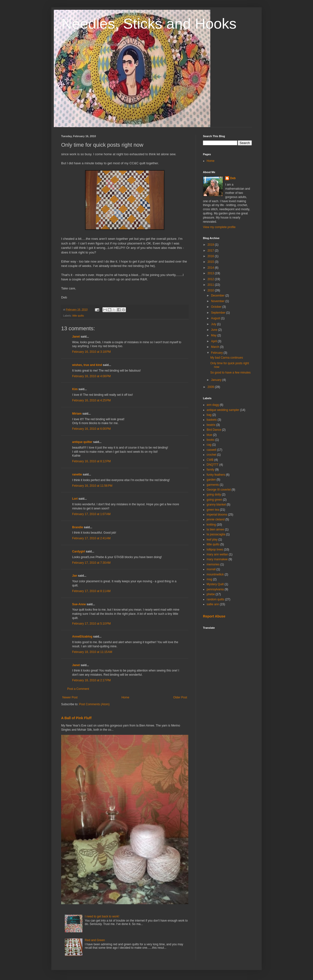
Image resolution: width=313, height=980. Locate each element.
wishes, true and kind (87, 365)
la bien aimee (215, 529)
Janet (76, 337)
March (216, 347)
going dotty (214, 495)
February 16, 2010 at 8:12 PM (91, 461)
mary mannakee (217, 559)
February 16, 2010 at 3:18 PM (91, 352)
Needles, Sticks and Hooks (149, 24)
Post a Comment (78, 689)
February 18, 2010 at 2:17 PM (91, 680)
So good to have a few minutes (230, 373)
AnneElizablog (82, 637)
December (218, 296)
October (217, 307)
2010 (211, 290)
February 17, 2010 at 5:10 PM (91, 624)
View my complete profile (219, 227)
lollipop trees (215, 550)
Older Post (180, 697)
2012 (211, 279)
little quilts (78, 316)
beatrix (211, 425)
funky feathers (216, 475)
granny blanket (216, 505)
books (211, 440)
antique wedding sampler (223, 410)
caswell (211, 450)
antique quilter (82, 442)
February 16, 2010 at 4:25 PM (91, 400)
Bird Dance (214, 430)
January (217, 380)
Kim (75, 389)
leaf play (212, 540)
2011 (211, 285)
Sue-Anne (79, 604)
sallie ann (213, 604)
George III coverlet (219, 490)
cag (209, 445)
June (215, 330)
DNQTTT (213, 465)
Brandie (78, 527)
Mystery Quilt (215, 584)
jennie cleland (216, 519)
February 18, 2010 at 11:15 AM (92, 652)
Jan (75, 576)
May (214, 335)
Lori (75, 499)
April (214, 341)
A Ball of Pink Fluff (76, 718)
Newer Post (70, 697)
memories (213, 564)
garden (211, 480)
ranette (77, 474)
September (219, 313)
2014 (211, 268)
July (214, 324)
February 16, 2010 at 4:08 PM (91, 376)
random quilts (215, 599)
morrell (211, 569)
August (216, 318)
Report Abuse (214, 616)
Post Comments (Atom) (94, 704)
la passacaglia (216, 534)
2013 (211, 273)
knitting (211, 525)
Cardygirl (79, 551)
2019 (211, 245)
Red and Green (95, 940)
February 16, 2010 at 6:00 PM (91, 429)
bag (209, 415)
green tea (213, 510)
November (218, 301)
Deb (233, 178)
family (210, 470)
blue (209, 435)
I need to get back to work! (102, 916)
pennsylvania (215, 589)
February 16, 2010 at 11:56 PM (92, 486)
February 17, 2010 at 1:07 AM (91, 514)
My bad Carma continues (227, 358)
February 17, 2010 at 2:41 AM (91, 538)
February (217, 353)
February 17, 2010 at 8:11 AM (91, 591)
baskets (212, 420)
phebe (211, 594)
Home (125, 697)
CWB (210, 460)
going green (214, 500)
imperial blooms (217, 515)
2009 (211, 387)
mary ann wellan (217, 554)
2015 (211, 262)
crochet (211, 455)
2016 (211, 256)
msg (209, 579)
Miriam (77, 414)
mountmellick (215, 574)
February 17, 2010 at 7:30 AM (91, 563)
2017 (211, 251)
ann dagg (213, 405)
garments (213, 485)
